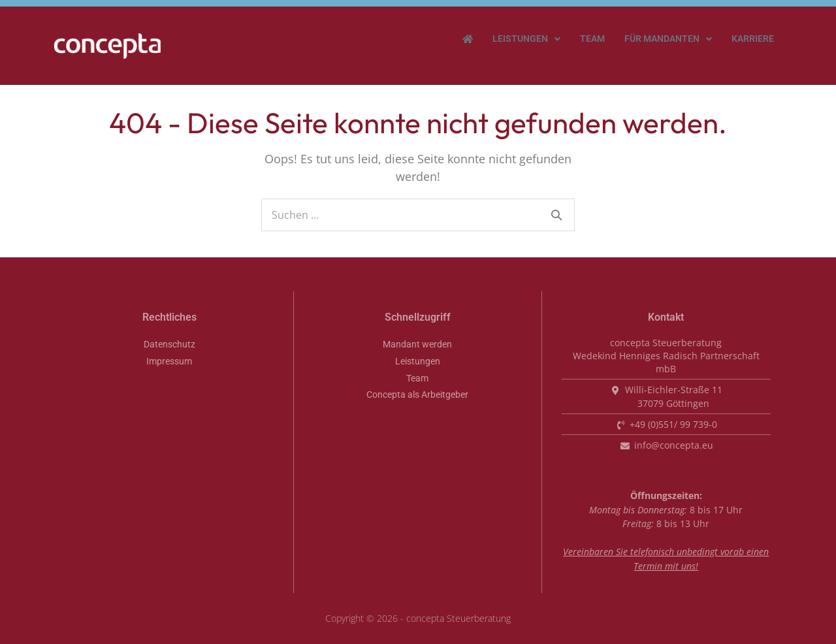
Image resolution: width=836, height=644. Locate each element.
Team (592, 39)
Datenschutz (169, 345)
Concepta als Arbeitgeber (417, 395)
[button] (526, 39)
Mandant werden (417, 345)
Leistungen (526, 39)
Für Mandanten (668, 39)
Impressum (169, 362)
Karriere (753, 39)
